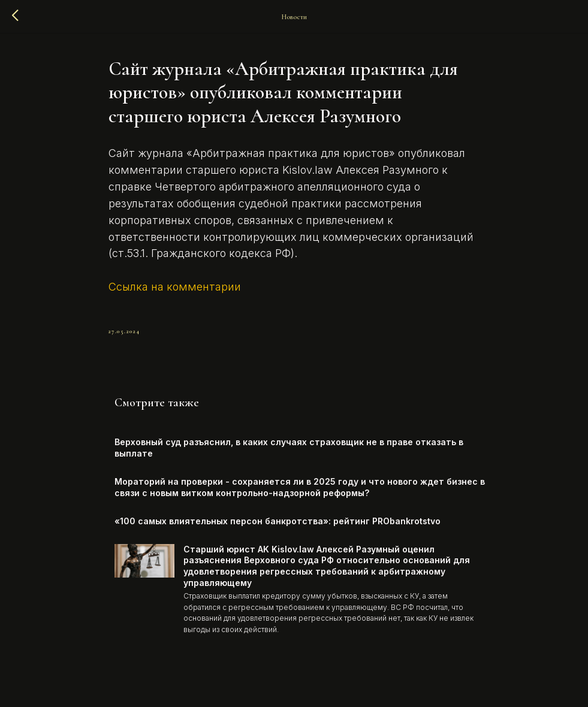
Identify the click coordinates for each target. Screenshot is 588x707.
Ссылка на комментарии (175, 287)
